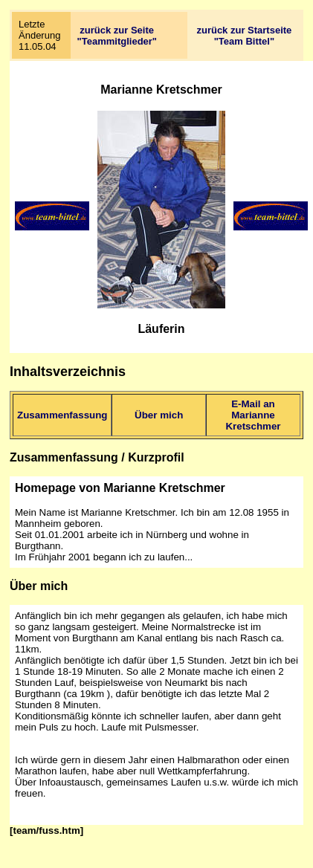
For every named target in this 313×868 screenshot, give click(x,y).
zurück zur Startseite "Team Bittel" (244, 36)
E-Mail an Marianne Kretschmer (253, 415)
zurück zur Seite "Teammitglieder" (117, 36)
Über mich (159, 415)
